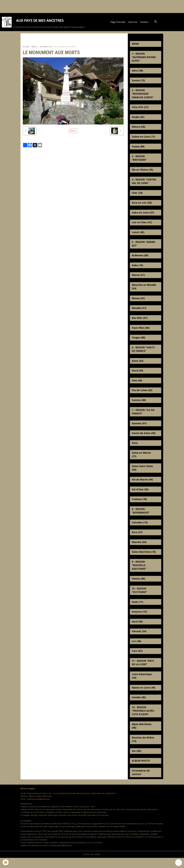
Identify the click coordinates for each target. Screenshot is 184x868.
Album (34, 47)
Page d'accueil (118, 22)
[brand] (43, 22)
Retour (73, 131)
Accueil (26, 47)
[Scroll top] (179, 863)
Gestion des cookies (92, 864)
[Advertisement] (49, 6)
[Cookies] (6, 862)
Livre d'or (133, 22)
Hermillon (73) (46, 47)
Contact (144, 22)
